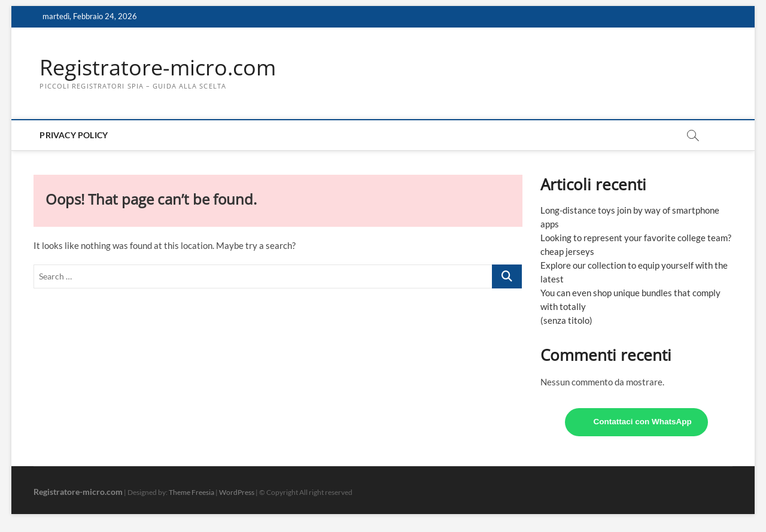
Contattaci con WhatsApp (642, 422)
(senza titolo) (566, 320)
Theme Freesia (191, 492)
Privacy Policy (74, 135)
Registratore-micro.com (158, 68)
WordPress (237, 492)
